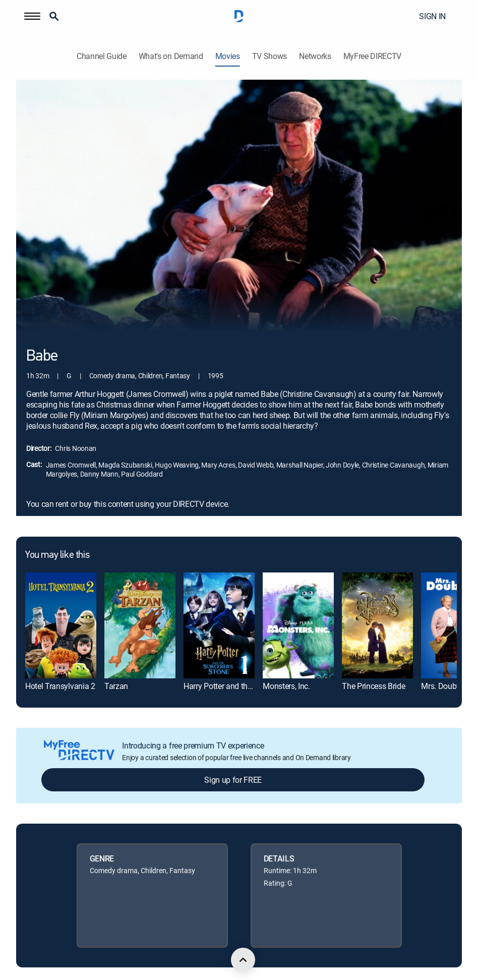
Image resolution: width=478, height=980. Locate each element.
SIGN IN (432, 16)
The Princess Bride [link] (373, 686)
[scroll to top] (243, 960)
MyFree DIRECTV (373, 56)
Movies (228, 56)
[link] (61, 626)
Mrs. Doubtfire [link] (445, 686)
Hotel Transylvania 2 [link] (60, 686)
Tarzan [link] (116, 686)
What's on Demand (171, 56)
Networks (315, 56)
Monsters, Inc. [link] (286, 686)
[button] (32, 16)
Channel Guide (102, 56)
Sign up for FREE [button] (233, 780)
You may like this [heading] (57, 555)
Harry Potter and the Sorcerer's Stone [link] (246, 686)
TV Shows (270, 56)
